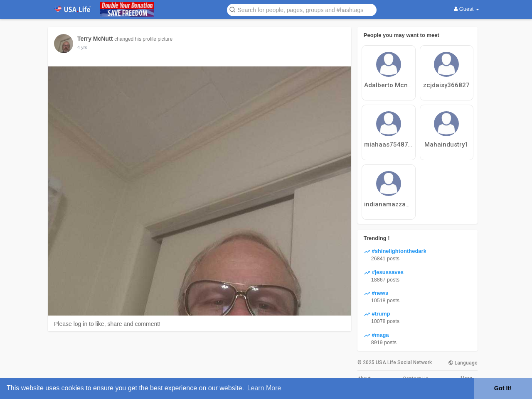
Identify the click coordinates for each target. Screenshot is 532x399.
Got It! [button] (503, 388)
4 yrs (82, 47)
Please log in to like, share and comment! (107, 324)
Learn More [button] (264, 388)
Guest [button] (467, 9)
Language (463, 363)
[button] (302, 9)
